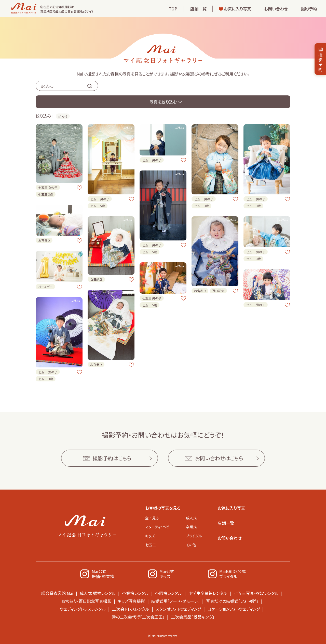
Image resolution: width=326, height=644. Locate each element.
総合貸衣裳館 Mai (57, 593)
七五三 (151, 545)
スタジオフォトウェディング (178, 609)
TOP (173, 9)
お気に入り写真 (237, 9)
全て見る (152, 518)
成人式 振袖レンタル (98, 593)
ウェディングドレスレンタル (83, 609)
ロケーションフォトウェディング (234, 609)
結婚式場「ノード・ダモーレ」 (175, 601)
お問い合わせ (276, 9)
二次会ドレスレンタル (131, 609)
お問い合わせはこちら (219, 458)
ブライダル (194, 536)
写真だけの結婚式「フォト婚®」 (232, 601)
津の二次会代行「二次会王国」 (138, 617)
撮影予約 (309, 9)
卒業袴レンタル (135, 593)
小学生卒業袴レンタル (208, 593)
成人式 (191, 518)
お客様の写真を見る (163, 508)
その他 (191, 545)
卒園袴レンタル (168, 593)
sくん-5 (63, 116)
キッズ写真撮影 (131, 601)
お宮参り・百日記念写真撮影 (86, 601)
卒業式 (191, 527)
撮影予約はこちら (112, 458)
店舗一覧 (198, 9)
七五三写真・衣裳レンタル (256, 593)
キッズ (150, 536)
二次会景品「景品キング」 (193, 617)
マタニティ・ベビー (159, 527)
